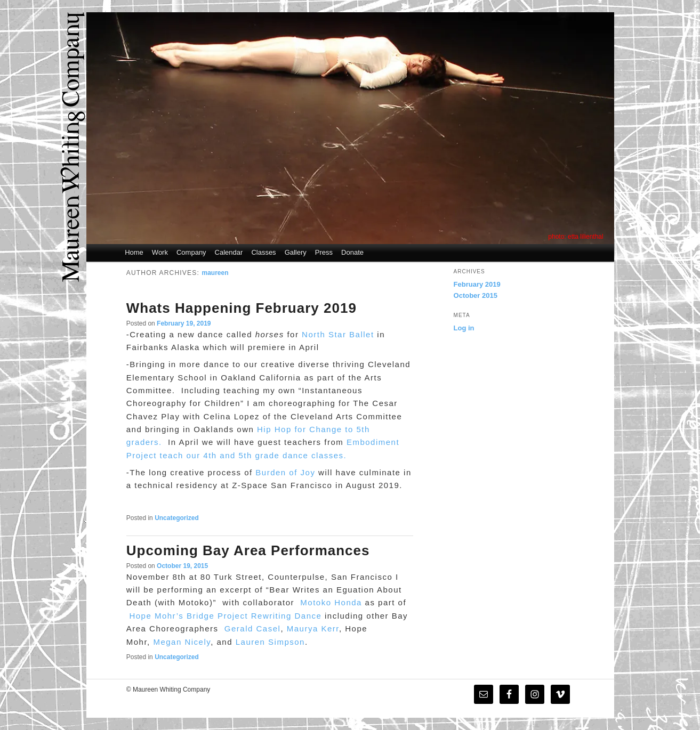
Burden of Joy (285, 472)
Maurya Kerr (313, 628)
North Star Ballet (338, 334)
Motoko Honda (331, 602)
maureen (215, 273)
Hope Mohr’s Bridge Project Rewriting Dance (225, 616)
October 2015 (476, 295)
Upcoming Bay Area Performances (248, 550)
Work (160, 252)
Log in (464, 328)
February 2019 (477, 284)
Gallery (296, 252)
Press (324, 252)
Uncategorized (177, 518)
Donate (352, 252)
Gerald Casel (253, 628)
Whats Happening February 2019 (242, 308)
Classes (263, 252)
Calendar (229, 252)
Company (191, 252)
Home (134, 252)
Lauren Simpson (270, 642)
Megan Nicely (182, 642)
